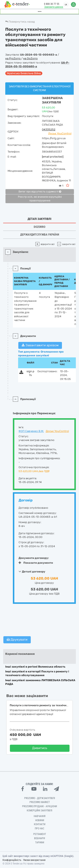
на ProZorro (13, 58)
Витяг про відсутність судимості (40, 192)
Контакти (40, 824)
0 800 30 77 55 (52, 4)
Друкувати (17, 640)
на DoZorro (30, 58)
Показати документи (36, 563)
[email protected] (53, 157)
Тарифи (40, 843)
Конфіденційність (12, 860)
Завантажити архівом (40, 345)
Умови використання (34, 860)
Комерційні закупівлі (39, 811)
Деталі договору (32, 571)
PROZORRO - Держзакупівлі (40, 798)
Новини (40, 820)
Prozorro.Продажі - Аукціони (39, 806)
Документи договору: (34, 558)
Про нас (39, 828)
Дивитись (40, 748)
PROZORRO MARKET (40, 802)
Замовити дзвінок (54, 7)
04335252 (49, 129)
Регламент (40, 834)
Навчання (40, 816)
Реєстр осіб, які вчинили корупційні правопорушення (40, 199)
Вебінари (39, 838)
